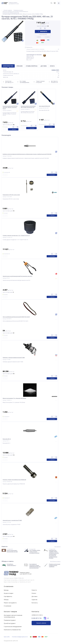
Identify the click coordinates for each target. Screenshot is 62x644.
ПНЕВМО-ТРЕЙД (55, 70)
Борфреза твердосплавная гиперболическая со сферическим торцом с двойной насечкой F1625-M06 (27, 154)
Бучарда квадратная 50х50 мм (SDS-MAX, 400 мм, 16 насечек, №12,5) (10, 107)
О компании (9, 586)
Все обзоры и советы (55, 561)
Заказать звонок (41, 623)
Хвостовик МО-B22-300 (44, 106)
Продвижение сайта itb (11, 641)
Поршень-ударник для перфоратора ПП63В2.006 (14, 480)
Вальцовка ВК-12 (7, 439)
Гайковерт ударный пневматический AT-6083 (14, 358)
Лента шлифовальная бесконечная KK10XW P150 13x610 (16, 317)
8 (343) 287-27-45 (36, 618)
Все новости (58, 547)
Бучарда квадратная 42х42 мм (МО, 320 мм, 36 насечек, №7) (28, 107)
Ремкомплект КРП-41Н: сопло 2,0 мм (11, 195)
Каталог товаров (10, 612)
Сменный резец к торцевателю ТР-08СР (12, 520)
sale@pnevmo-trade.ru (37, 615)
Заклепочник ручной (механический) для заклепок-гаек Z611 (17, 276)
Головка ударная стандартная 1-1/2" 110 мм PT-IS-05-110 (16, 235)
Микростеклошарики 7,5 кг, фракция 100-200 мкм (14, 398)
